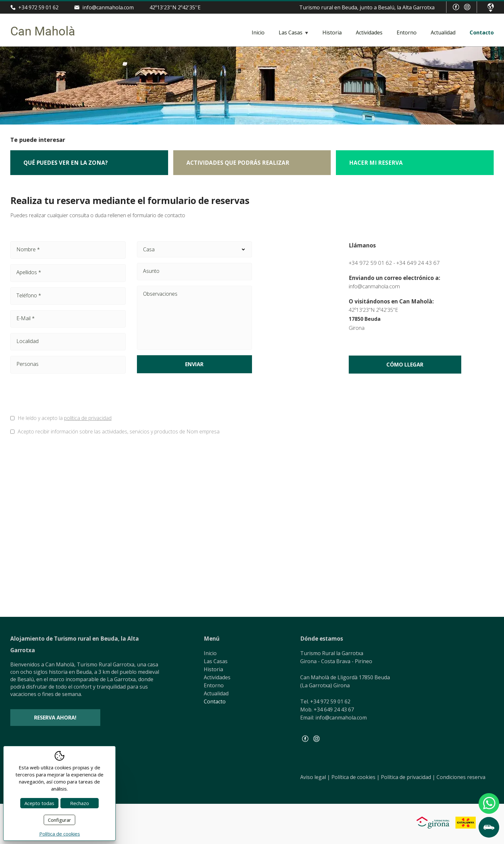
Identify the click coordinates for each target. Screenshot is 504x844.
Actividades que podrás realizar (238, 163)
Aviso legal (315, 777)
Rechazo (80, 803)
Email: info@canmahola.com (333, 718)
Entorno (407, 32)
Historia (332, 32)
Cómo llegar (405, 365)
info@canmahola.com (108, 7)
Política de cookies (355, 777)
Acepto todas (39, 803)
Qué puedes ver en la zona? (66, 163)
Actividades (369, 32)
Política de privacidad (408, 777)
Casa (195, 249)
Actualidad (443, 32)
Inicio (258, 32)
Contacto (482, 32)
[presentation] (186, 395)
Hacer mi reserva (376, 163)
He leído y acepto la (65, 418)
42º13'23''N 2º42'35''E (175, 7)
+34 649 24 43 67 (418, 263)
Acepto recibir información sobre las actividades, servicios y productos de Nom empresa (119, 431)
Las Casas (291, 32)
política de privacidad (88, 418)
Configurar (59, 820)
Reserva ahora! (55, 718)
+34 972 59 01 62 (38, 7)
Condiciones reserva (461, 777)
